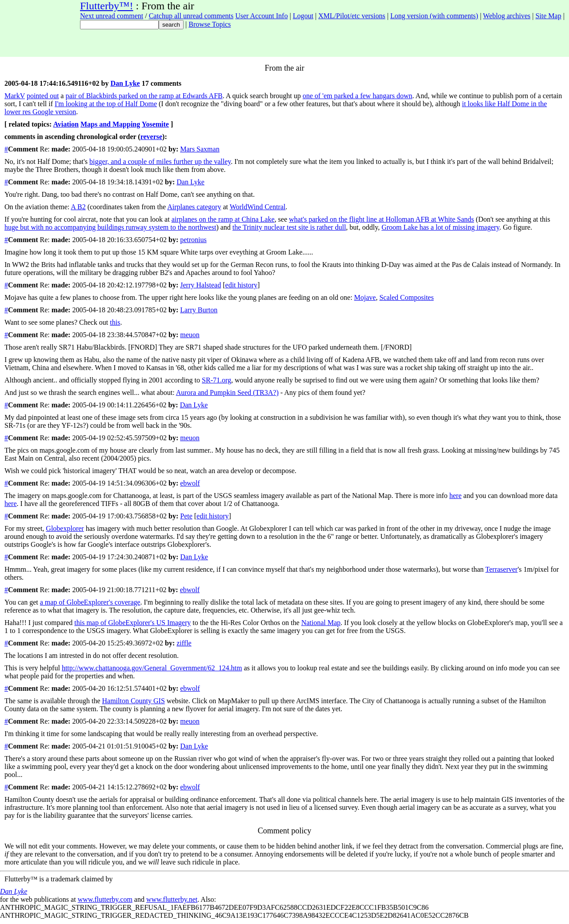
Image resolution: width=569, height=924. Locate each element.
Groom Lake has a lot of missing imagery (440, 227)
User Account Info (261, 16)
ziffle (184, 643)
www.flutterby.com (105, 899)
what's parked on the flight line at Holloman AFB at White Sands (381, 219)
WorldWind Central (258, 207)
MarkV (15, 96)
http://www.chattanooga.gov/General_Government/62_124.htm (152, 668)
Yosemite (155, 124)
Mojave (365, 297)
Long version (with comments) (434, 16)
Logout (303, 16)
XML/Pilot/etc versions (352, 16)
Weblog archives (507, 16)
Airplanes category (194, 207)
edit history (241, 285)
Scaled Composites (406, 297)
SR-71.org (216, 380)
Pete (186, 516)
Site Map (548, 16)
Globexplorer (65, 528)
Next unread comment (112, 16)
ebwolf (190, 483)
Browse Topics (210, 24)
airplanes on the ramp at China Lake (223, 219)
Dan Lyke (125, 83)
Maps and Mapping (110, 124)
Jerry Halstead (200, 285)
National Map (321, 623)
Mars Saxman (200, 149)
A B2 (78, 207)
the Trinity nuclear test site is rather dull (289, 227)
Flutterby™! (107, 6)
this (115, 322)
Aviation (66, 124)
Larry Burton (199, 310)
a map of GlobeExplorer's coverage (90, 602)
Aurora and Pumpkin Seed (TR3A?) (227, 392)
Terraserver (502, 569)
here (456, 496)
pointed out (43, 96)
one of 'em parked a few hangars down (358, 96)
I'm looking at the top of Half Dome (106, 104)
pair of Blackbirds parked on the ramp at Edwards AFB (144, 96)
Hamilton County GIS (133, 701)
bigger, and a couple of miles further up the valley (160, 161)
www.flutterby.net (172, 899)
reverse (151, 137)
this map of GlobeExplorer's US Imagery (132, 623)
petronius (193, 240)
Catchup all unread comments (191, 16)
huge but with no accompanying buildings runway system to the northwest (110, 227)
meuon (190, 335)
